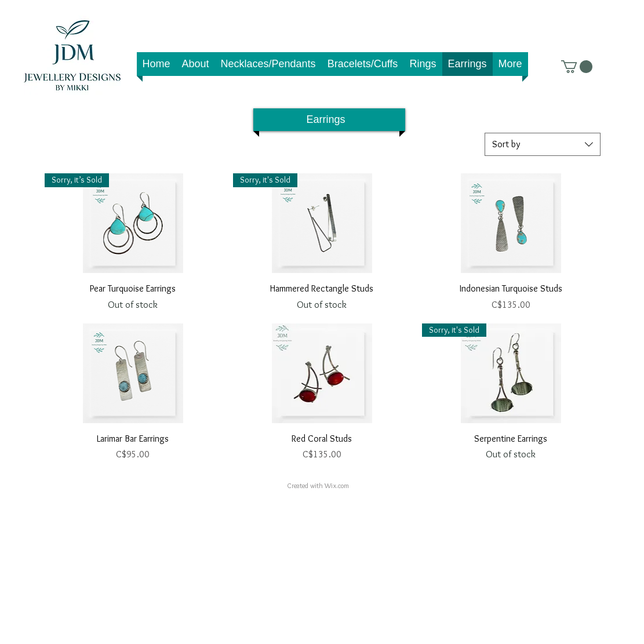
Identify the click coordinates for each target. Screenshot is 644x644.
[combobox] (543, 144)
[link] (577, 67)
